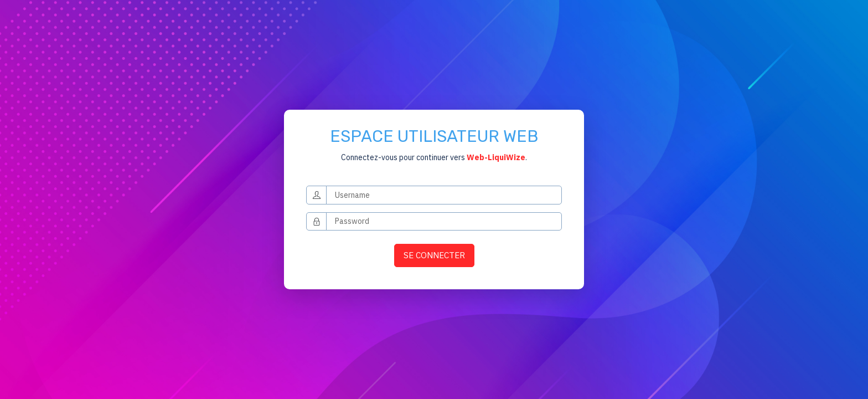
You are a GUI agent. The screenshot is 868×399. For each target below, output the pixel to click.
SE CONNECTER (434, 255)
